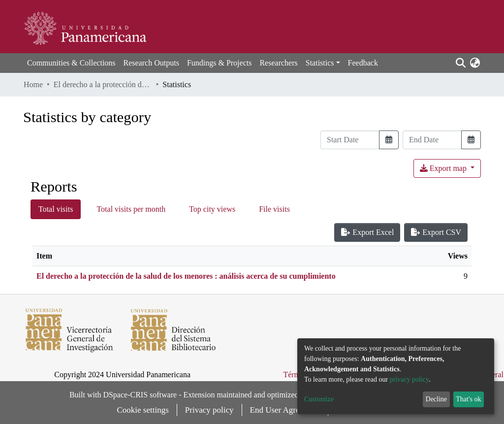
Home (33, 84)
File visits (274, 209)
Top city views (212, 209)
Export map (444, 168)
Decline (437, 399)
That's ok (468, 399)
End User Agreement (285, 410)
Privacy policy (209, 410)
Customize (319, 399)
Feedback (363, 63)
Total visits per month (131, 209)
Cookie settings (143, 410)
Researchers (278, 63)
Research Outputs (151, 63)
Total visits (56, 209)
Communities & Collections (71, 63)
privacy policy (409, 379)
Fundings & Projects (220, 63)
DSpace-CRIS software (140, 395)
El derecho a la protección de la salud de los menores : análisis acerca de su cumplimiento (103, 84)
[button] (475, 63)
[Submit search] (460, 63)
